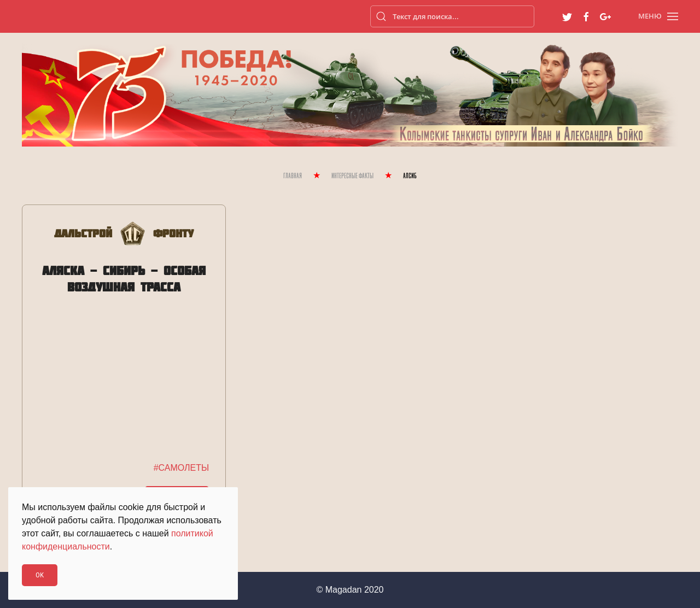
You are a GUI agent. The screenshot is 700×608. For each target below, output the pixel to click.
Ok (40, 575)
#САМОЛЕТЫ (181, 468)
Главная (293, 176)
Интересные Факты (352, 176)
